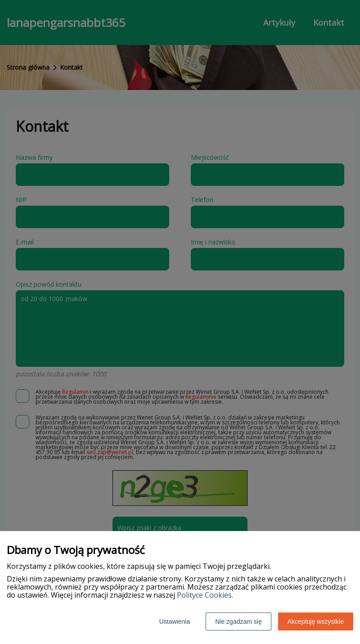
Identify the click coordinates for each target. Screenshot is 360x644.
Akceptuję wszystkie (316, 621)
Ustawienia (175, 621)
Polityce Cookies (204, 595)
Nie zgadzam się (238, 621)
